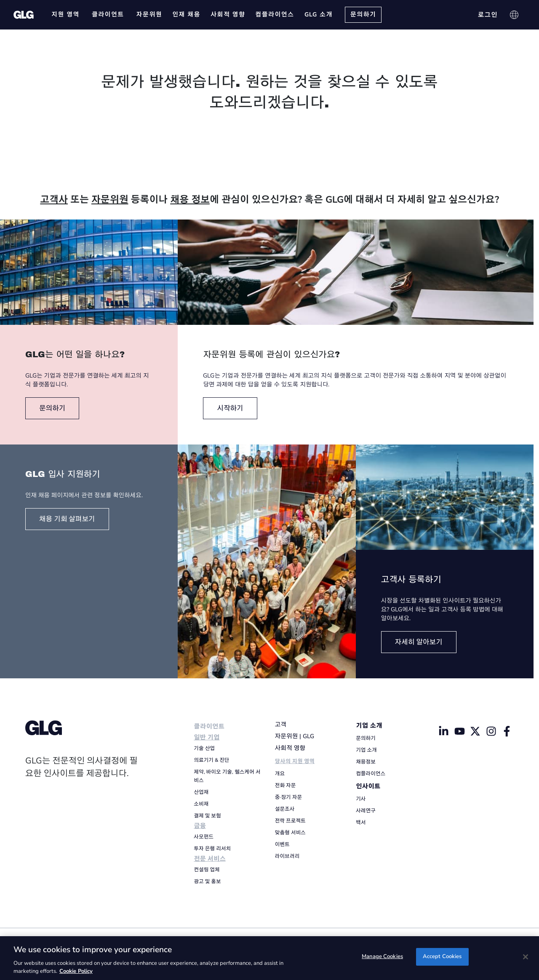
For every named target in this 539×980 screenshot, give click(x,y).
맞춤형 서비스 (290, 833)
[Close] (526, 957)
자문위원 (110, 200)
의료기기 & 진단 (211, 760)
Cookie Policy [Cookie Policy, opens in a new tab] (76, 971)
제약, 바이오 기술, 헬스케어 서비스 (227, 776)
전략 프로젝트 (290, 821)
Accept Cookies (442, 957)
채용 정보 (190, 200)
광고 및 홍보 (207, 881)
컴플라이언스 (371, 774)
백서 (361, 822)
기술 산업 (204, 748)
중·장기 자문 (288, 797)
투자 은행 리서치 (212, 849)
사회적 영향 (290, 748)
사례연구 (366, 811)
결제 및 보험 (207, 816)
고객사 (54, 200)
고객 (281, 724)
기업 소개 (369, 726)
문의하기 (366, 738)
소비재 (201, 804)
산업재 (201, 792)
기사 (361, 799)
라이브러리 (287, 856)
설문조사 (285, 809)
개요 (280, 774)
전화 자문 (286, 785)
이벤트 (282, 844)
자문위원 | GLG (295, 736)
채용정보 (366, 762)
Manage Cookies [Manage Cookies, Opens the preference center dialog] (382, 957)
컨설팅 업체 (207, 870)
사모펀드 (204, 837)
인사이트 (368, 786)
